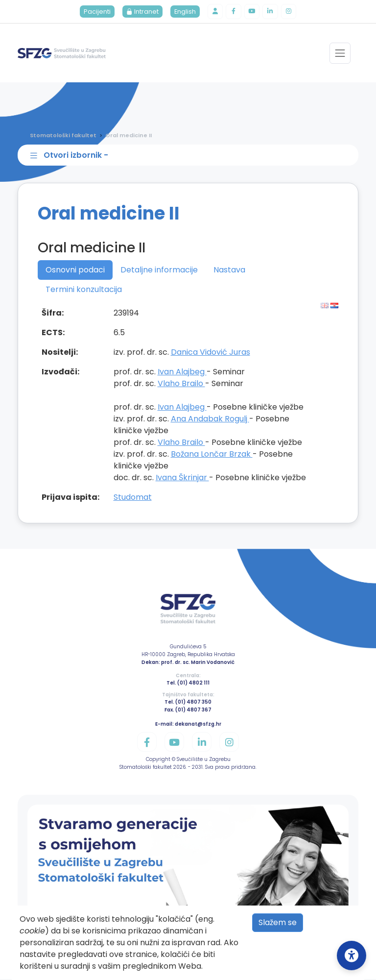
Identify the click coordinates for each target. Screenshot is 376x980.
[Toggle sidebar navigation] (190, 156)
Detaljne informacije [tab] (159, 270)
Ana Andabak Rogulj (210, 419)
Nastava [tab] (229, 270)
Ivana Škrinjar (182, 478)
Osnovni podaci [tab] (75, 270)
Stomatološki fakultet (63, 136)
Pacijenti (97, 12)
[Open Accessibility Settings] (352, 955)
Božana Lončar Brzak (212, 454)
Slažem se (278, 922)
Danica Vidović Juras (211, 353)
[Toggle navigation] (340, 54)
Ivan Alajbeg (182, 372)
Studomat (133, 498)
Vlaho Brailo (181, 384)
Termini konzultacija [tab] (84, 290)
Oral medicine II (129, 136)
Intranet (142, 12)
